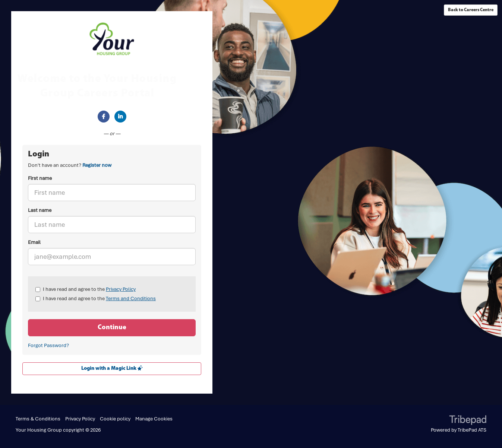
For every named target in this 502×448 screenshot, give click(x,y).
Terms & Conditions (38, 419)
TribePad (468, 421)
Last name (40, 210)
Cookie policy (115, 419)
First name (40, 178)
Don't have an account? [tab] (70, 165)
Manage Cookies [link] (154, 419)
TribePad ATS (472, 430)
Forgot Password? (48, 345)
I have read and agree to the (86, 289)
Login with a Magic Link (112, 368)
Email (34, 242)
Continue (112, 328)
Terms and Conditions (131, 298)
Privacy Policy (121, 289)
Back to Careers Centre (471, 10)
